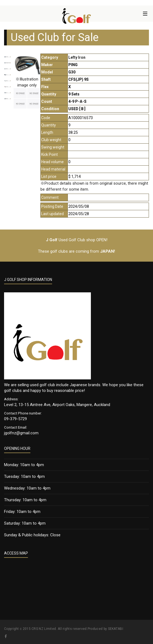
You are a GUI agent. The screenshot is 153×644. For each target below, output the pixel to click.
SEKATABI (116, 629)
